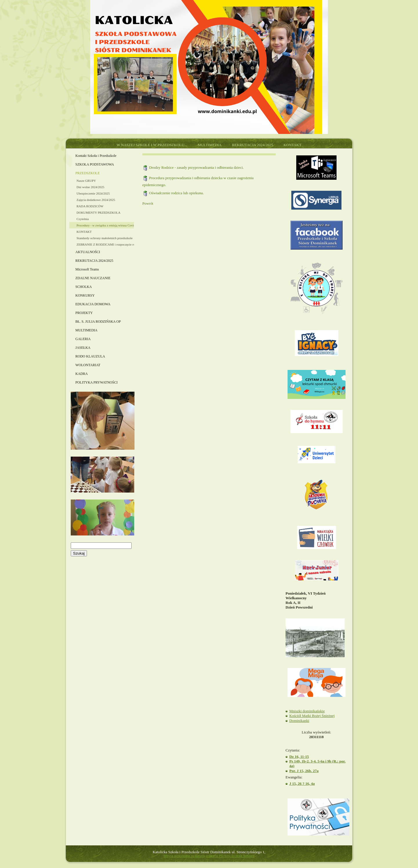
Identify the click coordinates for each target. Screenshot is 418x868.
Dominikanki (299, 721)
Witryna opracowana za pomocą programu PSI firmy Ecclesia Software (209, 856)
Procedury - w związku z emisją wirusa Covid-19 (105, 225)
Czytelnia (83, 219)
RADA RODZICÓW (90, 206)
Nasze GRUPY (86, 181)
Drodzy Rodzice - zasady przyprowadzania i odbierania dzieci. (196, 167)
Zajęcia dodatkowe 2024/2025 (96, 200)
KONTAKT (84, 232)
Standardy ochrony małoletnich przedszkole (104, 238)
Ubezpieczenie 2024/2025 (93, 193)
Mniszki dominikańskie (307, 711)
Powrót (148, 203)
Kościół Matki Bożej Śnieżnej (312, 716)
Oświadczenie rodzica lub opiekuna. (176, 193)
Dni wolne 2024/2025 (90, 187)
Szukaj (79, 553)
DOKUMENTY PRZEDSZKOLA (98, 213)
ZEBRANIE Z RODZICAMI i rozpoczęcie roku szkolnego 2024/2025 (105, 244)
